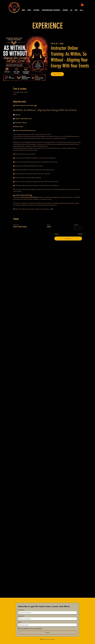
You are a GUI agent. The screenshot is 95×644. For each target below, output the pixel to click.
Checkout (68, 238)
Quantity (76, 225)
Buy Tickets (57, 74)
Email (20, 622)
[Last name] (47, 619)
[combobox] (78, 228)
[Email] (47, 625)
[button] (82, 4)
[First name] (47, 613)
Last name (21, 616)
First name (21, 610)
